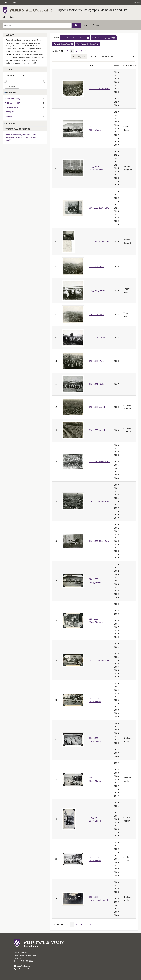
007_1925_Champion (99, 241)
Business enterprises (13, 107)
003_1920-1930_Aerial (100, 89)
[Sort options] (117, 57)
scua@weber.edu (22, 966)
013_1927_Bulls (97, 384)
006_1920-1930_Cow (99, 208)
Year (9, 69)
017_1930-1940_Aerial (100, 462)
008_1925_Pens (97, 266)
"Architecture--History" (75, 38)
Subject (11, 93)
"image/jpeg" (63, 44)
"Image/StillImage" (87, 44)
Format (11, 123)
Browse (14, 2)
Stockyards (9, 116)
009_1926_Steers (97, 290)
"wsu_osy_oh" (104, 38)
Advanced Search (91, 25)
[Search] (37, 25)
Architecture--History (12, 99)
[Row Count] (93, 57)
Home (5, 2)
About (10, 35)
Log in (137, 2)
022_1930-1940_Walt (99, 660)
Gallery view (80, 57)
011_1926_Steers (97, 338)
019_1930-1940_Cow (99, 541)
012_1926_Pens (97, 361)
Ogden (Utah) (10, 112)
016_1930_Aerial (97, 430)
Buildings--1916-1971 (13, 103)
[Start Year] (10, 76)
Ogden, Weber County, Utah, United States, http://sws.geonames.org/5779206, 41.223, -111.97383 (21, 137)
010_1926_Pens (97, 315)
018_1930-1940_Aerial (100, 501)
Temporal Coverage (18, 129)
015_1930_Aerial (97, 407)
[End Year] (26, 76)
